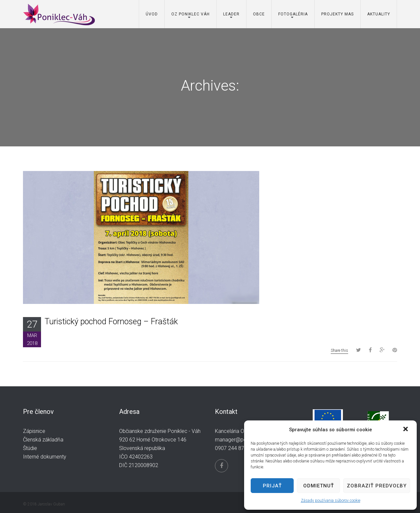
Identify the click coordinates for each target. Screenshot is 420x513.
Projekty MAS (337, 14)
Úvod (152, 14)
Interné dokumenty (45, 457)
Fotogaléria (293, 14)
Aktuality (379, 14)
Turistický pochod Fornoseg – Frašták (111, 321)
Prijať (272, 486)
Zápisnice (34, 431)
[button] (406, 430)
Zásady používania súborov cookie (331, 501)
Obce (259, 14)
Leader (231, 14)
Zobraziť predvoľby (377, 486)
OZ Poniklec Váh (190, 14)
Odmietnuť (319, 486)
